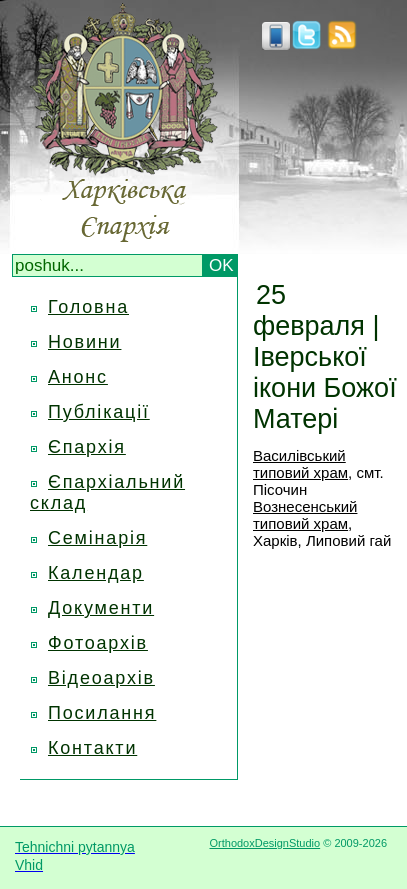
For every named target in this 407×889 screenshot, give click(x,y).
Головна (88, 307)
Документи (101, 608)
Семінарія (97, 538)
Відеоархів (101, 678)
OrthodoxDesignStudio (264, 843)
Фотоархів (98, 643)
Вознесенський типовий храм (305, 515)
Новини (84, 342)
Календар (96, 573)
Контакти (92, 748)
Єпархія (87, 447)
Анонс (78, 377)
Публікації (99, 412)
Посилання (102, 713)
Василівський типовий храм (300, 464)
